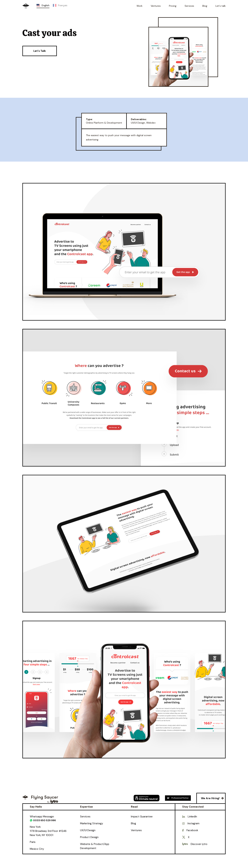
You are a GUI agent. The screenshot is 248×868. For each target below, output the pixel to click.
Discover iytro (199, 844)
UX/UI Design (88, 830)
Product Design (89, 837)
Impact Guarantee (142, 817)
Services (85, 817)
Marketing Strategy (92, 823)
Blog (133, 823)
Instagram (193, 823)
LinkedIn (192, 817)
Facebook (192, 830)
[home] (26, 6)
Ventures (136, 830)
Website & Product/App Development (95, 846)
